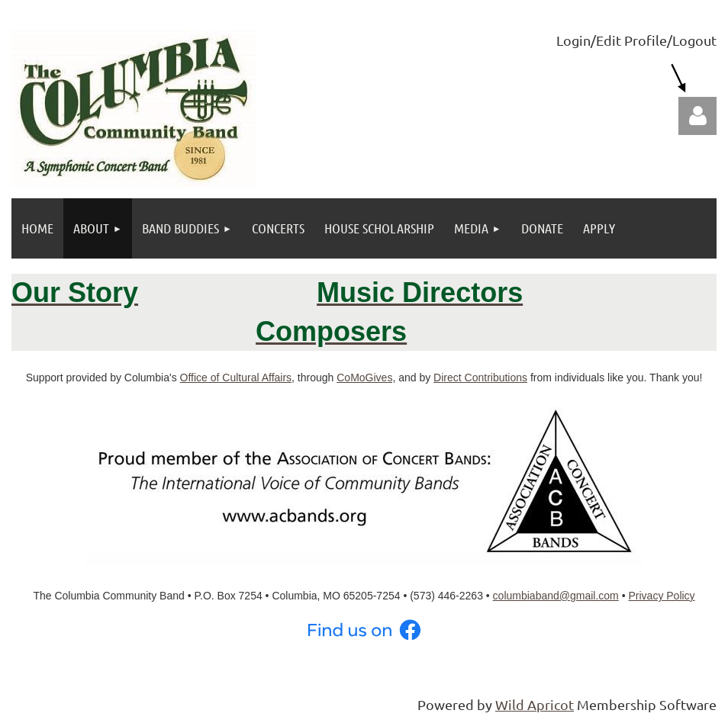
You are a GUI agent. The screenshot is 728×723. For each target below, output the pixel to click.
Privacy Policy (661, 596)
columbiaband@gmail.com (556, 596)
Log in (697, 116)
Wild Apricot (535, 704)
